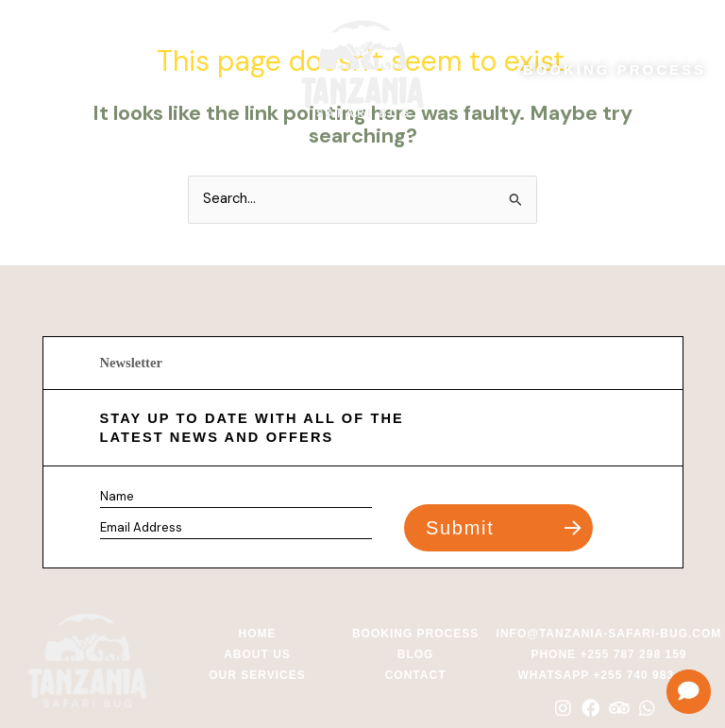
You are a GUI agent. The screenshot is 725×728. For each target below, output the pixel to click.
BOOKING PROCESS (615, 69)
